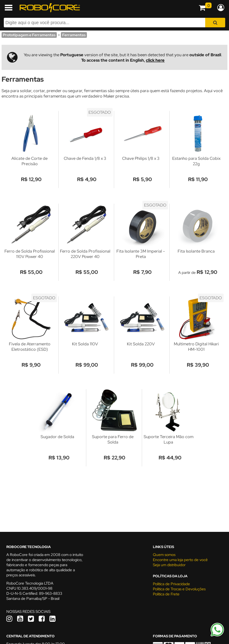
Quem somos (164, 555)
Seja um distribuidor (169, 565)
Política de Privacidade (171, 584)
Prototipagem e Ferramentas (29, 35)
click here (155, 60)
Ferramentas (74, 35)
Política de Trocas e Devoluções (179, 589)
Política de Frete (166, 594)
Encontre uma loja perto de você (180, 560)
